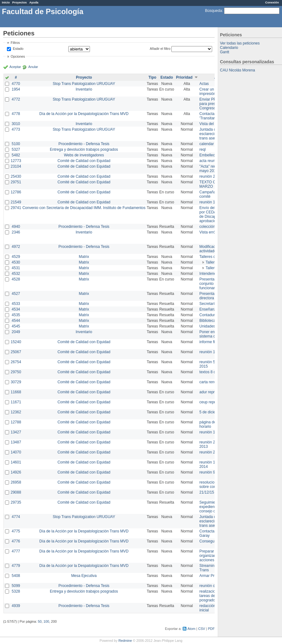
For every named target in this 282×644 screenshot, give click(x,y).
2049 (16, 332)
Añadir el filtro (160, 49)
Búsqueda (213, 11)
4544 (16, 321)
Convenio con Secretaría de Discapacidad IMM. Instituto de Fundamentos (84, 208)
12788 (16, 422)
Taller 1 (212, 262)
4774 (16, 517)
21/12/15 (207, 492)
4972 (16, 247)
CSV (201, 629)
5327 (16, 149)
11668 (16, 392)
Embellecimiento (213, 155)
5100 (16, 144)
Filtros (15, 43)
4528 (16, 279)
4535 (16, 315)
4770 (16, 84)
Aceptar (15, 67)
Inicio (6, 2)
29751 (16, 182)
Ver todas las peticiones (240, 43)
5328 (16, 591)
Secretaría (208, 304)
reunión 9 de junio (214, 472)
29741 (16, 208)
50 (40, 621)
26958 (16, 482)
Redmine (125, 641)
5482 (16, 155)
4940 (16, 227)
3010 (16, 124)
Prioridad (184, 77)
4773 (16, 129)
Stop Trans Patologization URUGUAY (84, 84)
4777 (16, 551)
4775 (16, 531)
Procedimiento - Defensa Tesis (84, 144)
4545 (16, 326)
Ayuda (34, 2)
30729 (16, 382)
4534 (16, 309)
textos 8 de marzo (214, 372)
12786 (16, 192)
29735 (16, 502)
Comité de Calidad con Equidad (84, 161)
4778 (16, 114)
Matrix (84, 257)
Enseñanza (209, 309)
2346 (16, 232)
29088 (16, 492)
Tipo (152, 77)
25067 (16, 352)
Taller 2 (212, 268)
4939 (16, 606)
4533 (16, 304)
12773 (16, 161)
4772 (16, 99)
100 (46, 621)
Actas (204, 84)
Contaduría (209, 315)
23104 (16, 166)
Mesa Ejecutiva (84, 576)
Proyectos (19, 2)
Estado (18, 49)
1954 (16, 89)
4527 (16, 294)
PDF (211, 629)
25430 (16, 176)
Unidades (207, 326)
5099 (16, 586)
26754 (16, 362)
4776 (16, 541)
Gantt (225, 52)
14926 (16, 472)
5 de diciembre (212, 412)
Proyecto (84, 77)
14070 (16, 452)
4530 (16, 262)
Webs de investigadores (84, 155)
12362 (16, 412)
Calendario (229, 48)
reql (202, 149)
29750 (16, 372)
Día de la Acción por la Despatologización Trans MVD (84, 114)
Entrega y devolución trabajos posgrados (84, 149)
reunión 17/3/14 (212, 432)
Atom (191, 629)
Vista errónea (210, 232)
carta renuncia (211, 382)
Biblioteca (207, 321)
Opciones (18, 56)
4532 (16, 274)
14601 (16, 462)
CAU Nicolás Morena (238, 70)
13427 (16, 432)
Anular (33, 67)
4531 (16, 268)
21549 (16, 202)
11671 (16, 402)
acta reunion (210, 161)
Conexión (272, 2)
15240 (16, 342)
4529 (16, 257)
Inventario (84, 89)
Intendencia (209, 274)
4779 (16, 566)
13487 (16, 442)
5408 (16, 576)
